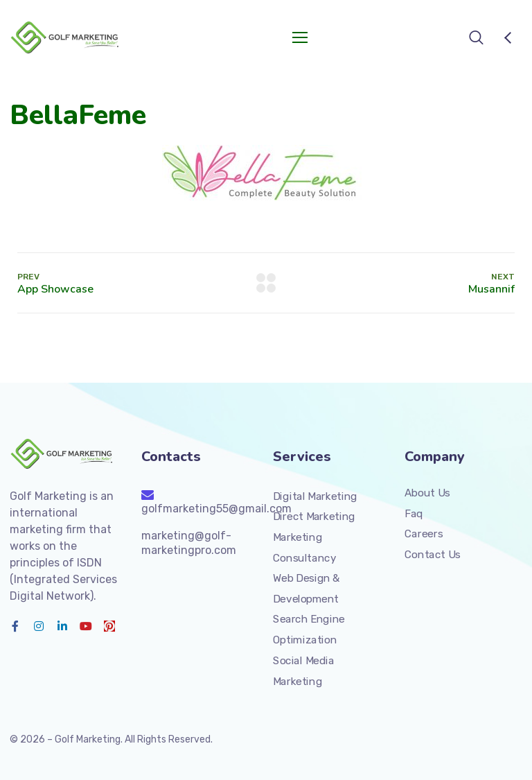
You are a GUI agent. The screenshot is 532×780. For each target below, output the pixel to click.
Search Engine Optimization (309, 630)
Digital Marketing (315, 496)
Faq (414, 514)
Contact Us (433, 555)
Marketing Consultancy (304, 548)
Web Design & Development (307, 589)
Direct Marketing (314, 517)
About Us (427, 493)
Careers (424, 534)
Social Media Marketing (303, 671)
